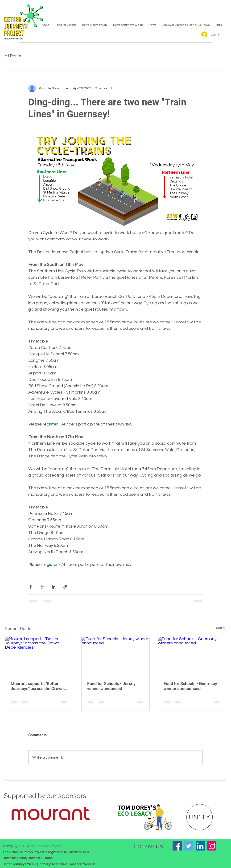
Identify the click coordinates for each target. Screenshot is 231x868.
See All (221, 628)
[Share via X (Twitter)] (42, 587)
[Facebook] (177, 846)
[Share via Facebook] (31, 587)
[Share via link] (65, 587)
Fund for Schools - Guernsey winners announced (190, 686)
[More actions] (200, 88)
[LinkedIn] (200, 846)
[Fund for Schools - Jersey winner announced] (116, 656)
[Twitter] (189, 846)
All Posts (13, 56)
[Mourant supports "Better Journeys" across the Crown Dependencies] (39, 656)
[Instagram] (212, 846)
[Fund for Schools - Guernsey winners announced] (192, 656)
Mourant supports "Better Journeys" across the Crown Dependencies (37, 686)
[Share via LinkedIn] (54, 587)
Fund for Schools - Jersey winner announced (111, 686)
